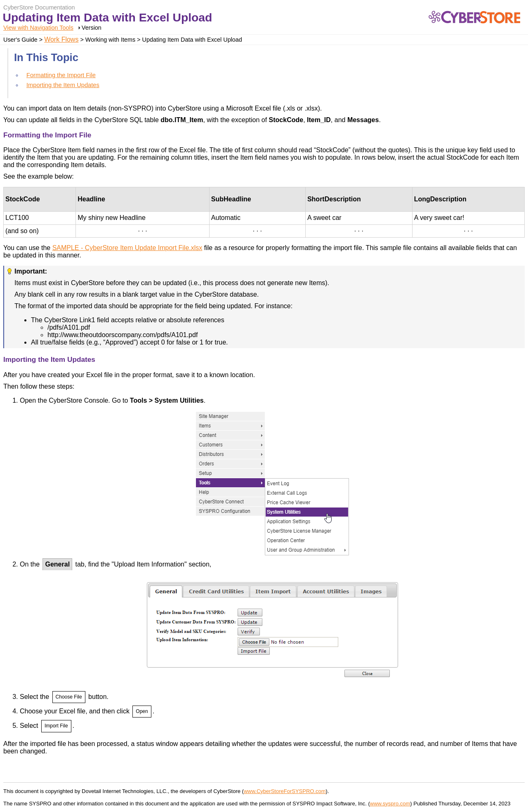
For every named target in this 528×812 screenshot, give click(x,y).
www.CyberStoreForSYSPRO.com (285, 791)
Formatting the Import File (61, 75)
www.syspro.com (390, 804)
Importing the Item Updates (63, 85)
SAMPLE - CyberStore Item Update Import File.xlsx (127, 248)
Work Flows (61, 39)
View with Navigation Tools (38, 28)
